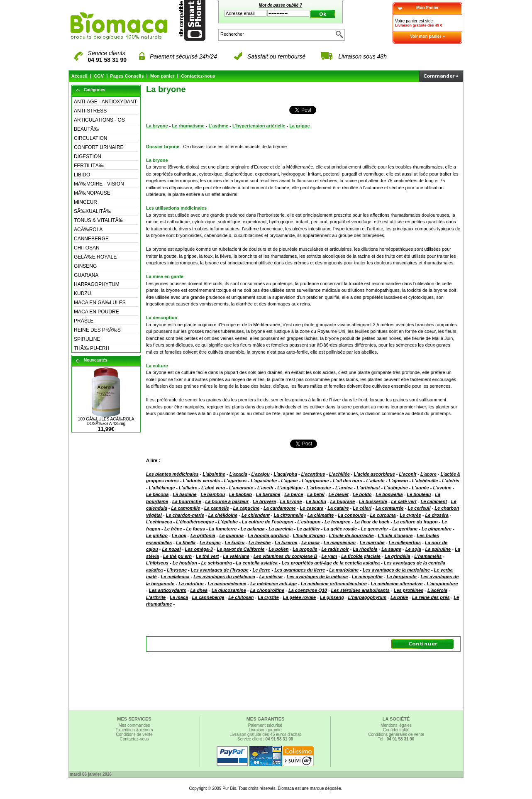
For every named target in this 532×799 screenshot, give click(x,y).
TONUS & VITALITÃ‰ (99, 220)
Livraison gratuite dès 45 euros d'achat (265, 734)
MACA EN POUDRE (96, 312)
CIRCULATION (90, 138)
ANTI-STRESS (90, 111)
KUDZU (82, 293)
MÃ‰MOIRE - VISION (99, 184)
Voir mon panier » (427, 36)
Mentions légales (396, 725)
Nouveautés (96, 360)
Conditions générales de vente (396, 734)
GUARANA (86, 275)
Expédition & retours (134, 730)
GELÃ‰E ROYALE (95, 257)
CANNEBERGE (91, 239)
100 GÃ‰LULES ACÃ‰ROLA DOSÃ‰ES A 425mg (106, 421)
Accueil (79, 76)
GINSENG (85, 266)
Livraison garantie (265, 730)
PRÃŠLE (84, 321)
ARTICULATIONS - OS (99, 120)
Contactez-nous (198, 76)
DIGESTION (88, 156)
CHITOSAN (87, 248)
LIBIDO (82, 175)
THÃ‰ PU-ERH (92, 348)
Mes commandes (134, 725)
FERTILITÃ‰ (89, 166)
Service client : (265, 739)
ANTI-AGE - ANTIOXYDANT (105, 102)
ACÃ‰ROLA (88, 230)
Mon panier (162, 76)
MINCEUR (85, 202)
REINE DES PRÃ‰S (97, 330)
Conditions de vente (134, 734)
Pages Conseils (127, 76)
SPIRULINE (87, 339)
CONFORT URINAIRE (99, 147)
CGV (99, 76)
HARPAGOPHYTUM (97, 284)
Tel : (396, 739)
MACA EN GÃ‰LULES (100, 303)
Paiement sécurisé (265, 725)
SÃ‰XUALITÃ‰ (93, 211)
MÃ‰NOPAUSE (92, 193)
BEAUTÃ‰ (86, 129)
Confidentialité (396, 730)
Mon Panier (427, 8)
